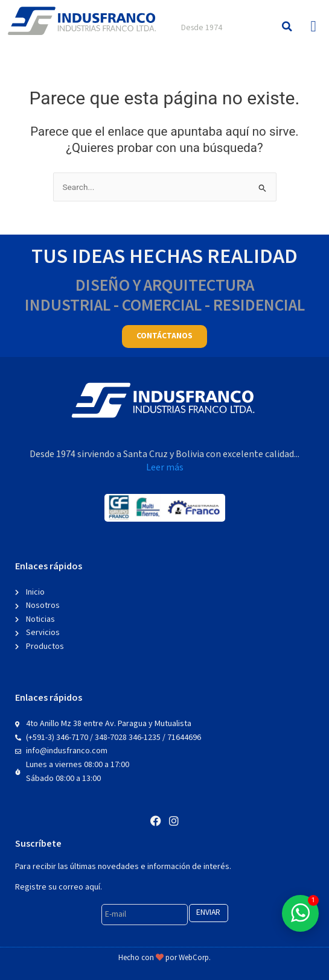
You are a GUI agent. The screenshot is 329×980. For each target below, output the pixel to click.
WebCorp (194, 958)
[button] (287, 26)
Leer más (165, 468)
